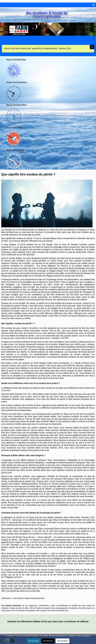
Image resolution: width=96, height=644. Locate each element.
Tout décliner (48, 641)
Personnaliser (62, 641)
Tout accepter (33, 641)
